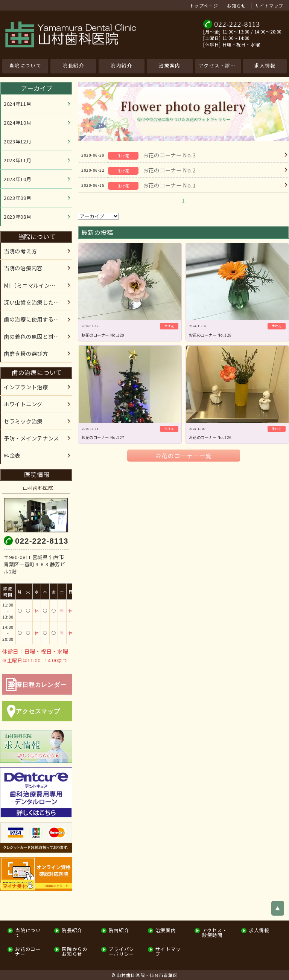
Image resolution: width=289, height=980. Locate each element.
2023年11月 (17, 160)
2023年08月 (17, 217)
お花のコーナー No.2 (170, 170)
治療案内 (170, 65)
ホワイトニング (23, 404)
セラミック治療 (23, 421)
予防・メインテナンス (31, 438)
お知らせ (236, 6)
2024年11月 (17, 104)
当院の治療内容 (23, 268)
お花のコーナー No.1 (170, 185)
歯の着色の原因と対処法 (34, 336)
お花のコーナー (28, 952)
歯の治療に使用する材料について (38, 319)
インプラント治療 (26, 387)
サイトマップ (269, 6)
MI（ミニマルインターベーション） (38, 285)
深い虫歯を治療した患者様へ (38, 302)
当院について (25, 65)
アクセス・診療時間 (220, 65)
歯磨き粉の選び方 (26, 353)
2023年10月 (17, 179)
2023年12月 (17, 141)
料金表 (12, 455)
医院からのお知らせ (75, 952)
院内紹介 (121, 65)
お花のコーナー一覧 (183, 456)
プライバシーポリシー (122, 952)
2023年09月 (17, 198)
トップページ (204, 6)
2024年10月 (17, 123)
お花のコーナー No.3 (170, 155)
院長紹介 (73, 65)
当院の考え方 (20, 251)
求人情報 (265, 65)
